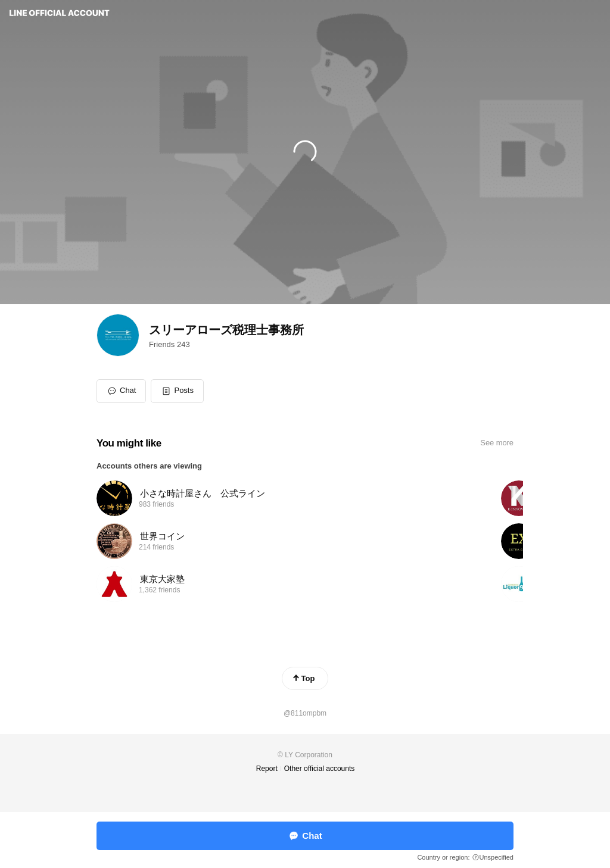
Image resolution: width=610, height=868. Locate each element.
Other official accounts (320, 769)
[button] (177, 391)
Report (267, 769)
